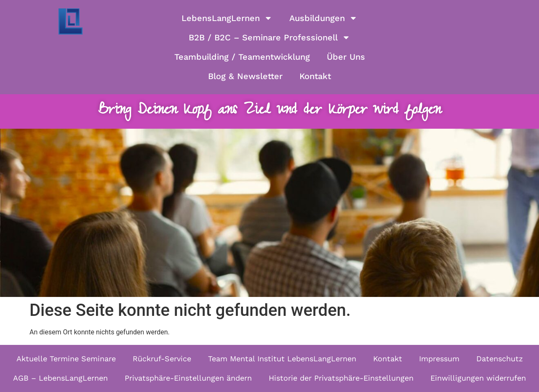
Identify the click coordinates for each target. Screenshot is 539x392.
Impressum (439, 359)
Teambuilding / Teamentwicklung (242, 57)
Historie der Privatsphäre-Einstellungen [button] (341, 378)
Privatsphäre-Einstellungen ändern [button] (188, 378)
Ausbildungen (323, 18)
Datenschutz (500, 359)
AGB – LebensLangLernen (60, 378)
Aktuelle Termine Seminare (66, 359)
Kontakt (315, 76)
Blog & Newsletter (245, 76)
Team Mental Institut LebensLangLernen (282, 359)
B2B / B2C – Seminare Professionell (269, 37)
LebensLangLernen (227, 18)
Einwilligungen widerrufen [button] (478, 378)
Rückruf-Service (162, 359)
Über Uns (346, 57)
